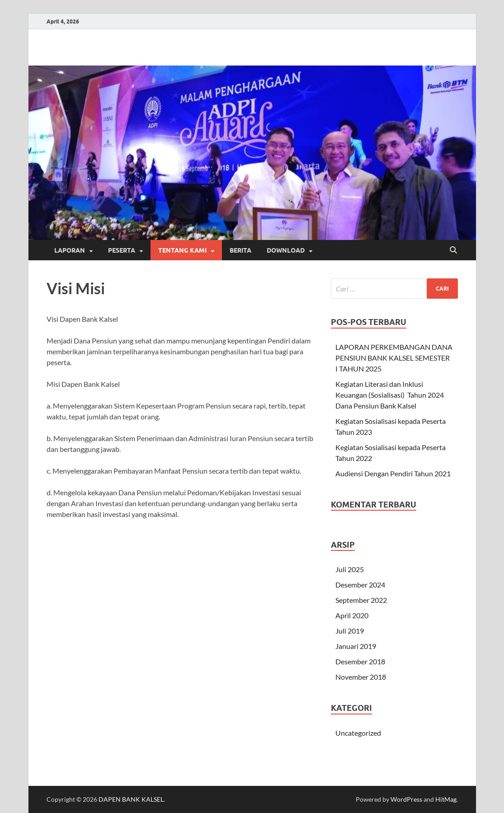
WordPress (406, 799)
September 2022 (361, 600)
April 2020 (352, 615)
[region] (252, 153)
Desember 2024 (360, 585)
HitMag (446, 799)
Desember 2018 (360, 661)
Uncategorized (358, 733)
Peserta (122, 250)
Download (286, 250)
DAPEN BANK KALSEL (131, 799)
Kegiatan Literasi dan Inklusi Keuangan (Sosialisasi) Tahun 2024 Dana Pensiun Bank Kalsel (390, 395)
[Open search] (453, 250)
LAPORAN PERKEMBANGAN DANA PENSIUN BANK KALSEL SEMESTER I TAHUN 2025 (394, 358)
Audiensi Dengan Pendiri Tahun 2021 (393, 473)
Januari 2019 (356, 646)
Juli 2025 (350, 569)
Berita (240, 250)
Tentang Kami (182, 250)
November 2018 (361, 677)
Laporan (70, 250)
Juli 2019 (350, 631)
